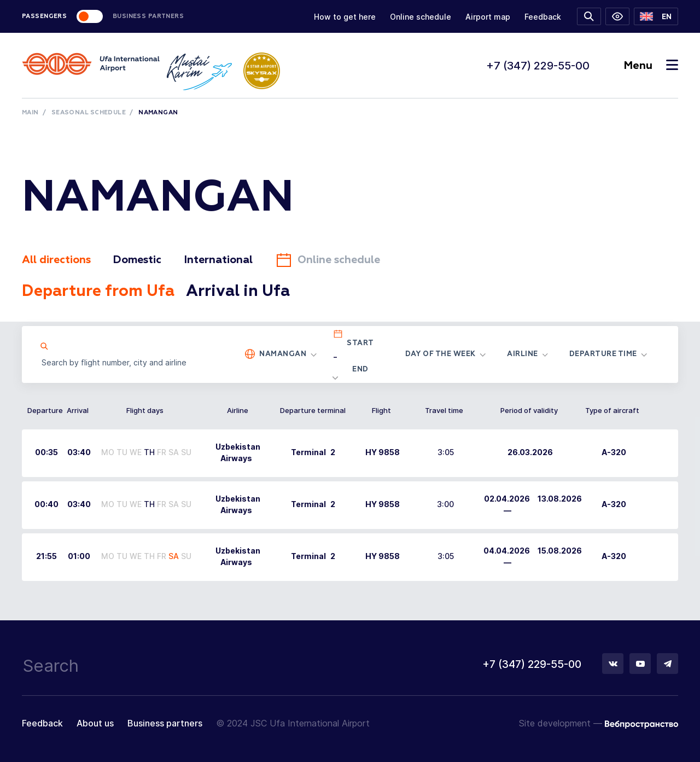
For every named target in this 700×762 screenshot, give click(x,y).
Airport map (488, 17)
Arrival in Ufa (251, 292)
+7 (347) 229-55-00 (538, 66)
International (227, 260)
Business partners (165, 724)
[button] (656, 16)
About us (95, 724)
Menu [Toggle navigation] (651, 66)
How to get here (345, 17)
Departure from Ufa (103, 292)
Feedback (543, 17)
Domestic (142, 260)
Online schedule (421, 17)
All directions (58, 260)
